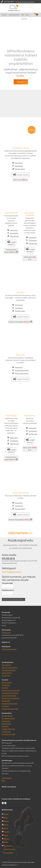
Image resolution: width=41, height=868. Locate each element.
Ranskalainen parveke (10, 703)
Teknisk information (22, 373)
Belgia (6, 842)
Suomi (6, 825)
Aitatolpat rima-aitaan (10, 709)
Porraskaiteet (6, 724)
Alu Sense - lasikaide (30, 214)
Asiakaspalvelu (14, 15)
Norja (6, 818)
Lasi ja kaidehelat (20, 493)
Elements (21, 355)
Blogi (3, 781)
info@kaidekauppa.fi (12, 572)
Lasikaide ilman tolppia (10, 693)
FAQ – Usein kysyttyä (25, 15)
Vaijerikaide (11, 416)
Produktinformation (22, 370)
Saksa (6, 828)
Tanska (6, 821)
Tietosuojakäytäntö (9, 670)
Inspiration (19, 367)
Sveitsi (6, 835)
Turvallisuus (6, 675)
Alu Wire (20, 292)
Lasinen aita (6, 732)
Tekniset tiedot (20, 169)
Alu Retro (5, 688)
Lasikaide (5, 726)
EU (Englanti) (8, 853)
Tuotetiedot (19, 166)
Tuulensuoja (6, 721)
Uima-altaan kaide (8, 734)
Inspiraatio (19, 163)
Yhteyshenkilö (7, 583)
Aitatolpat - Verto (20, 148)
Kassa (39, 15)
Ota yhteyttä (6, 665)
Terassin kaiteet (7, 716)
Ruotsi (6, 814)
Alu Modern (30, 416)
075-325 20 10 (9, 2)
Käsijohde (5, 706)
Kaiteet (4, 15)
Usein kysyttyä (7, 673)
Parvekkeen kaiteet (8, 718)
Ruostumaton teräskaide (10, 690)
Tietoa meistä (7, 778)
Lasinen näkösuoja (8, 729)
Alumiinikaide (11, 213)
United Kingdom (10, 849)
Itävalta (7, 832)
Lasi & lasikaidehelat (9, 696)
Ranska (6, 839)
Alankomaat (8, 846)
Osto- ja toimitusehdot (10, 668)
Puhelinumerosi (8, 590)
